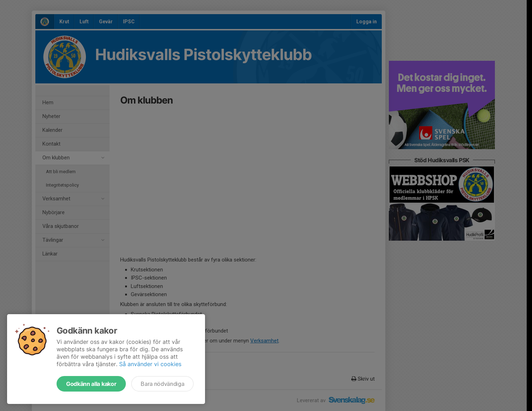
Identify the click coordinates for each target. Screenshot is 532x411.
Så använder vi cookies (150, 364)
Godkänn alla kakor (91, 384)
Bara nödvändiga (162, 384)
